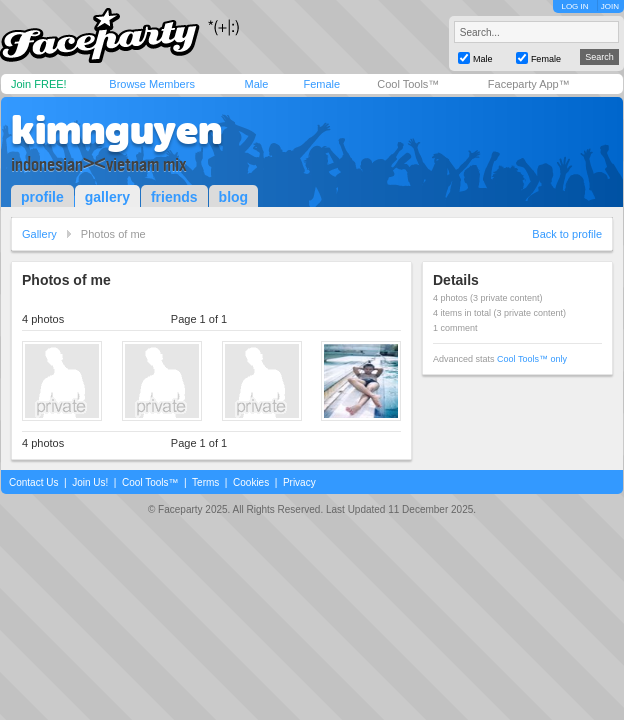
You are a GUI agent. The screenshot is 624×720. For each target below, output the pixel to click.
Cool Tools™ (408, 84)
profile (42, 197)
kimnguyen (116, 130)
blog (234, 197)
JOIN (610, 6)
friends (174, 197)
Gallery (39, 234)
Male (256, 84)
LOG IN (574, 6)
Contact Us (33, 482)
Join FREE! (39, 84)
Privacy (299, 482)
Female (321, 84)
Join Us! (90, 482)
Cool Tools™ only (532, 359)
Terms (205, 482)
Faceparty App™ (529, 84)
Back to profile (567, 234)
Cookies (251, 482)
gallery (107, 197)
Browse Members (152, 84)
